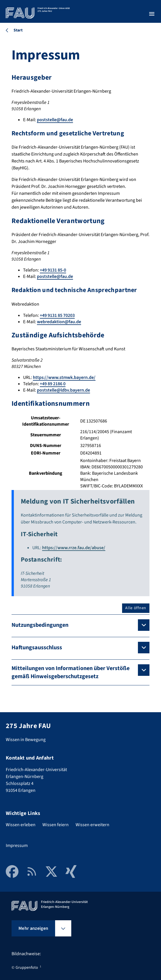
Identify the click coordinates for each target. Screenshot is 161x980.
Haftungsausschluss (37, 648)
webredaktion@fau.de (59, 322)
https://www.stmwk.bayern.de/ (64, 377)
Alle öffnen (136, 608)
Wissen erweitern (92, 825)
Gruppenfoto (27, 968)
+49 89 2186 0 (53, 384)
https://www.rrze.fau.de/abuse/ (74, 548)
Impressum (17, 846)
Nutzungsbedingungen (40, 625)
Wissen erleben (21, 825)
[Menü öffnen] (152, 14)
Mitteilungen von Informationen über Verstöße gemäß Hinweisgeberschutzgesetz (71, 672)
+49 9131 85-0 (53, 270)
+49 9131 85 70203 (57, 315)
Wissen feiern (56, 825)
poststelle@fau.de (55, 120)
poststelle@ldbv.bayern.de (63, 390)
